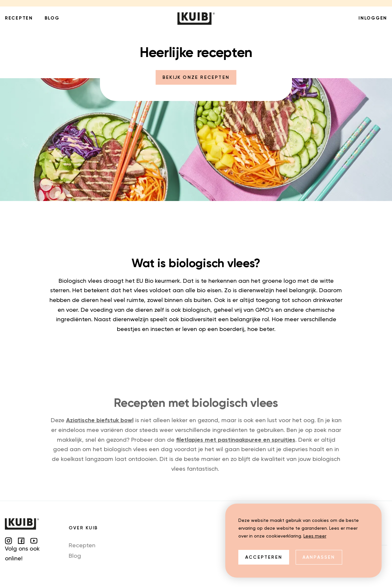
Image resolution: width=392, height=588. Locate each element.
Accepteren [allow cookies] (264, 557)
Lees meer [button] (315, 536)
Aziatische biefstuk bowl (100, 427)
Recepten (82, 546)
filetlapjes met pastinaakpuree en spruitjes (236, 446)
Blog (75, 556)
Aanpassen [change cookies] (319, 557)
